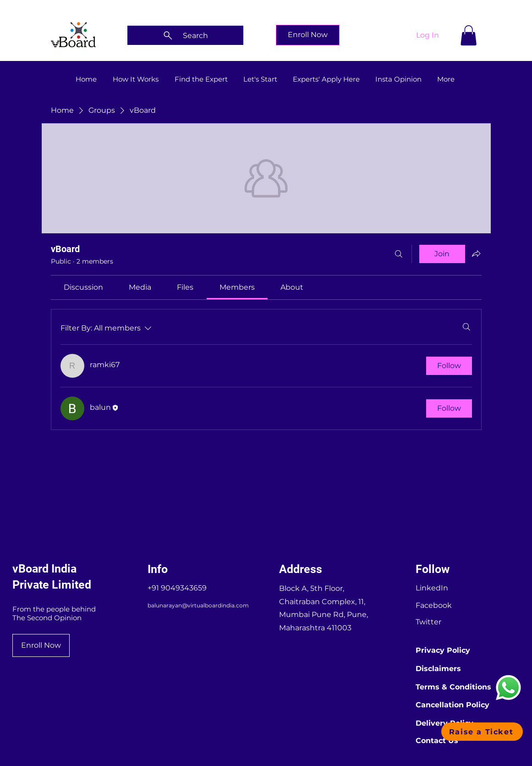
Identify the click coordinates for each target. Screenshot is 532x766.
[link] (83, 287)
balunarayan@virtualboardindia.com (198, 605)
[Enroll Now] (308, 35)
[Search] (185, 35)
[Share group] (476, 253)
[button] (469, 35)
